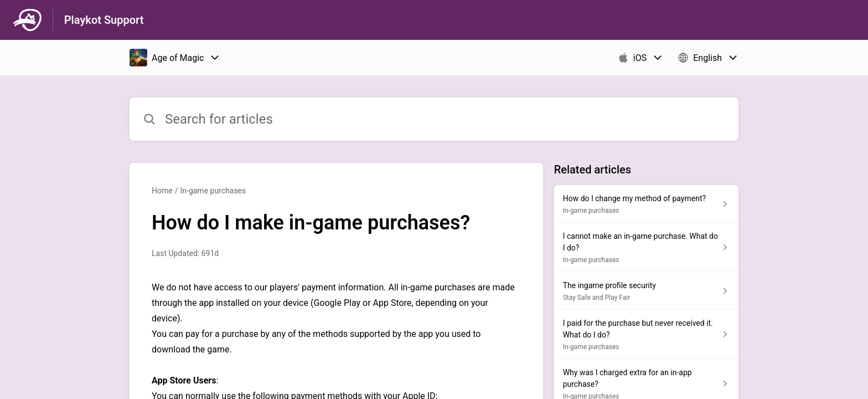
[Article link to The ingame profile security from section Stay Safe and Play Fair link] (646, 291)
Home (162, 191)
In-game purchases (213, 191)
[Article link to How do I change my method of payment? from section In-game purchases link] (646, 204)
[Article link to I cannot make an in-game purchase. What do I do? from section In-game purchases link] (646, 247)
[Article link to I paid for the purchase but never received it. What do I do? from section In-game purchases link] (646, 334)
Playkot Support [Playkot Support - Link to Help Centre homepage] (104, 20)
